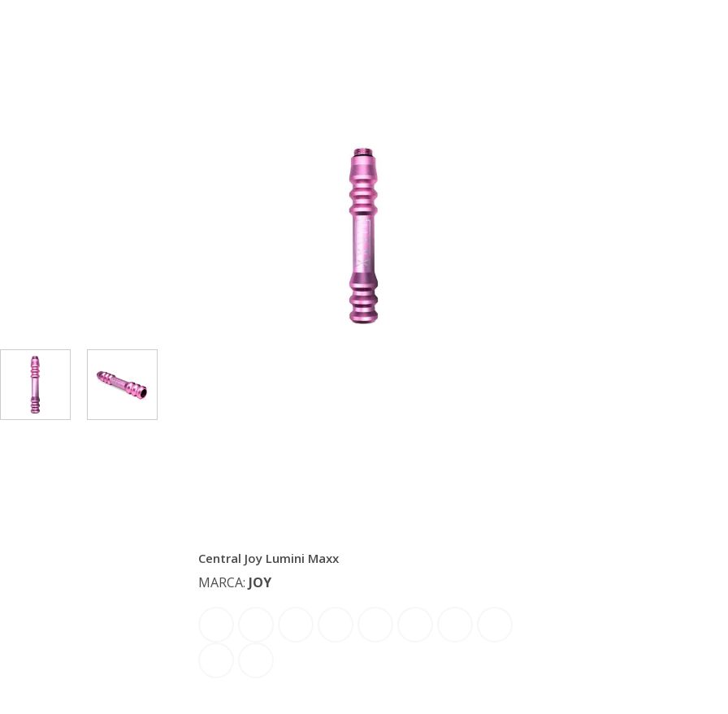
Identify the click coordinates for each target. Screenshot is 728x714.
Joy (260, 582)
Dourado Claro (336, 625)
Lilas (415, 625)
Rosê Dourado (216, 660)
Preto (455, 625)
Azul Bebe (216, 625)
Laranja (375, 625)
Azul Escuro (256, 625)
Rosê (495, 625)
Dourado (296, 625)
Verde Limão (256, 660)
